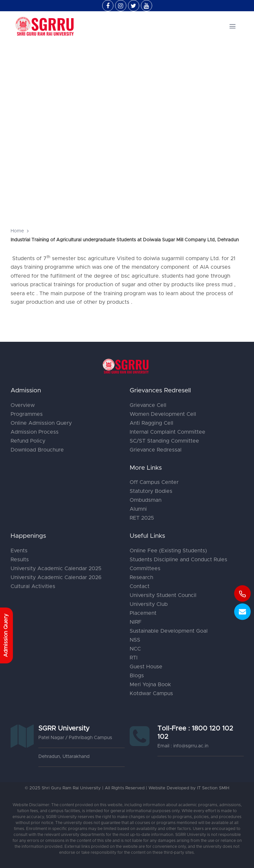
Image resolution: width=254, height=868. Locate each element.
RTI (134, 658)
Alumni (138, 509)
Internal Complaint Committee (168, 432)
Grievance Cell (148, 405)
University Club (149, 604)
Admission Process (35, 432)
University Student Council (163, 595)
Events (19, 551)
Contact (140, 586)
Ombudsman (146, 500)
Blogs (137, 676)
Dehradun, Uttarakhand (64, 757)
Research (141, 577)
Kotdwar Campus (151, 693)
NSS (135, 640)
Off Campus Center (154, 482)
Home (17, 231)
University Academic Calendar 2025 (56, 569)
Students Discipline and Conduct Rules (178, 560)
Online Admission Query (41, 423)
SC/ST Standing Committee (164, 441)
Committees (145, 569)
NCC (135, 649)
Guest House (146, 667)
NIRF (136, 622)
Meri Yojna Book (150, 685)
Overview (23, 405)
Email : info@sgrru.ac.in (183, 746)
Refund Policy (28, 441)
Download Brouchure (37, 450)
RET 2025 (142, 518)
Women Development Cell (163, 414)
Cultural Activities (33, 586)
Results (20, 560)
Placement (143, 613)
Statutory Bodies (151, 491)
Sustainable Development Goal (169, 631)
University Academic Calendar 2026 (56, 577)
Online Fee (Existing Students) (168, 551)
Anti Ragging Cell (151, 423)
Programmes (27, 414)
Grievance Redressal (156, 450)
